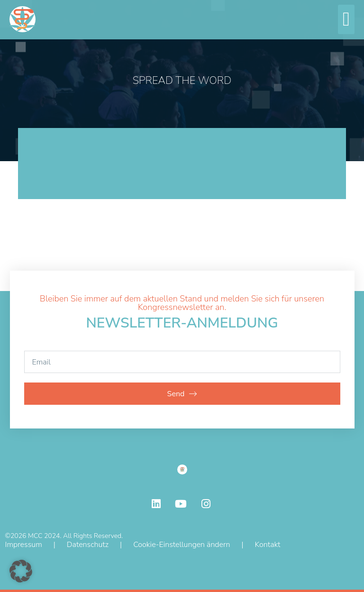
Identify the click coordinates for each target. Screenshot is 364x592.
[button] (346, 19)
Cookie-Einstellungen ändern (182, 545)
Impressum (24, 545)
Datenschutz (88, 545)
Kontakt (268, 545)
